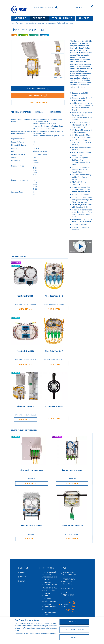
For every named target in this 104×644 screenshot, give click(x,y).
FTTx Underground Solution (49, 614)
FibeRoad (44, 35)
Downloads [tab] (40, 112)
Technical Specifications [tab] (21, 112)
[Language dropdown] (79, 8)
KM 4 (86, 125)
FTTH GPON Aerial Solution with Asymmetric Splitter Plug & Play (49, 576)
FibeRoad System (79, 182)
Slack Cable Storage (54, 406)
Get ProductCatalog (65, 606)
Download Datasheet (38, 88)
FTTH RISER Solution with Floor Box (49, 607)
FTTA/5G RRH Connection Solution (49, 584)
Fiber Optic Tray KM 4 (25, 296)
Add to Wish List (38, 96)
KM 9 (84, 127)
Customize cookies (74, 630)
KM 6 (76, 127)
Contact (84, 18)
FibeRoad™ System (83, 48)
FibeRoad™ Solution (46, 595)
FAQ (64, 568)
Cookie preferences (68, 594)
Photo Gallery (58, 78)
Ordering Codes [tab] (55, 112)
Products (39, 18)
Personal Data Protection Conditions (69, 582)
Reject (74, 637)
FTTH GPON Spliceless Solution (49, 600)
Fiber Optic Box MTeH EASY (72, 470)
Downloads (68, 588)
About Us (20, 18)
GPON (24, 35)
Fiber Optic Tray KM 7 (54, 351)
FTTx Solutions (62, 18)
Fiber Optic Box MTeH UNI (32, 525)
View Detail (25, 309)
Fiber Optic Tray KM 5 (54, 296)
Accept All (74, 622)
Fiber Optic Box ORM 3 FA (72, 525)
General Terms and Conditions (69, 574)
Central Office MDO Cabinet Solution (49, 589)
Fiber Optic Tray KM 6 (25, 351)
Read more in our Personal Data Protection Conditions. (36, 634)
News (23, 581)
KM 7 (80, 127)
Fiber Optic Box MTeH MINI (32, 470)
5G (34, 35)
